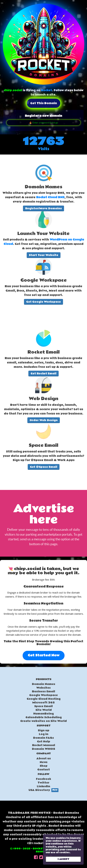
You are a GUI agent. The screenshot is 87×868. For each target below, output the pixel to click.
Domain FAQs (43, 738)
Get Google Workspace (43, 302)
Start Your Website (44, 255)
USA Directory (44, 790)
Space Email (43, 706)
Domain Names (44, 684)
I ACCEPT (63, 859)
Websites (43, 688)
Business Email (43, 691)
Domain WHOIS (43, 749)
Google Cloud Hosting (44, 699)
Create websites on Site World (43, 721)
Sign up (44, 730)
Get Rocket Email (43, 374)
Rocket (47, 90)
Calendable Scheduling (44, 717)
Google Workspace (43, 695)
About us (44, 758)
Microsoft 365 (43, 703)
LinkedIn (43, 786)
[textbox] (43, 194)
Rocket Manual (44, 745)
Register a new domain (43, 116)
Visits (44, 149)
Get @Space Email (44, 467)
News (44, 762)
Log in (44, 734)
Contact (44, 770)
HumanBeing (43, 714)
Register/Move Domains (43, 208)
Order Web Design (44, 420)
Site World (44, 710)
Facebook (43, 779)
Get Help (44, 742)
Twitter (43, 783)
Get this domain (44, 103)
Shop (44, 766)
